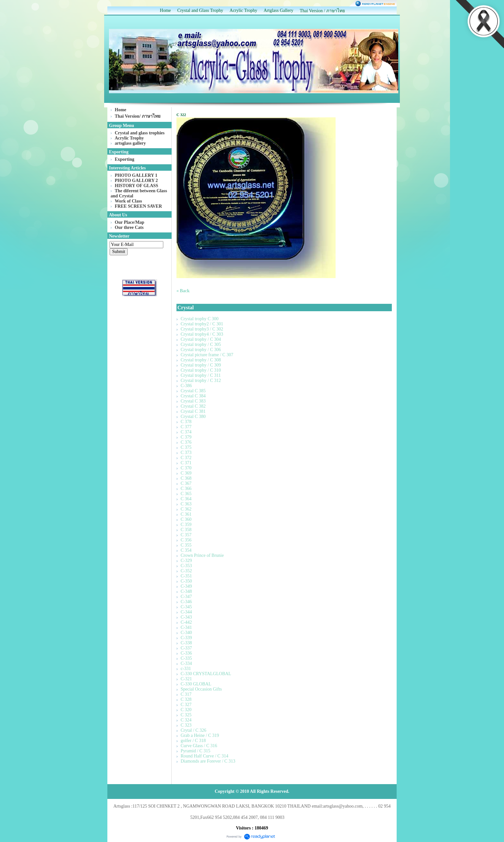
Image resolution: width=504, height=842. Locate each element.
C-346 (186, 602)
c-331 (186, 669)
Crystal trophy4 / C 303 (202, 334)
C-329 (186, 561)
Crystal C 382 (193, 406)
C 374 (186, 432)
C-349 (186, 586)
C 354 (186, 550)
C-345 (186, 607)
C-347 (186, 597)
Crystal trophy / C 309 (201, 365)
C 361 (186, 514)
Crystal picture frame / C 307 (207, 355)
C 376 (186, 442)
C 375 (186, 447)
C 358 (186, 530)
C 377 (186, 427)
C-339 (186, 638)
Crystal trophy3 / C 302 (202, 329)
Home (165, 10)
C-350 (186, 581)
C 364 (186, 499)
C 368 (186, 478)
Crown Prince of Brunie (202, 555)
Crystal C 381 (193, 411)
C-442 (186, 622)
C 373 (186, 453)
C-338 (186, 643)
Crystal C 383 (193, 401)
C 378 (186, 422)
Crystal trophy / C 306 (201, 350)
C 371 (186, 463)
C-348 (186, 591)
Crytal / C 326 (194, 730)
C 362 (186, 509)
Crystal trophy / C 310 (201, 370)
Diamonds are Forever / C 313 (208, 761)
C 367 (186, 483)
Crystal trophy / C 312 (201, 380)
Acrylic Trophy (243, 10)
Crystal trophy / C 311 (201, 375)
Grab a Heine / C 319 (200, 735)
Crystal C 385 (193, 391)
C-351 (186, 576)
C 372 (186, 458)
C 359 (186, 525)
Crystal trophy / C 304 (201, 339)
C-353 (186, 566)
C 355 (186, 545)
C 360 (186, 519)
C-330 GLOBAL (196, 684)
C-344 (186, 612)
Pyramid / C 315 (195, 751)
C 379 (186, 437)
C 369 (186, 473)
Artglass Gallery (278, 10)
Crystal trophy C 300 (200, 319)
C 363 (186, 504)
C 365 (186, 494)
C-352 (186, 571)
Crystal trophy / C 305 (201, 344)
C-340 (186, 633)
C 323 (186, 725)
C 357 (186, 535)
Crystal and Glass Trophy (200, 10)
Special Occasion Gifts (201, 689)
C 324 (186, 720)
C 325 (186, 715)
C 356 (186, 540)
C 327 (186, 705)
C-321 (186, 679)
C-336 (186, 653)
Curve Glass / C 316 (199, 746)
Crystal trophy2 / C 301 (202, 324)
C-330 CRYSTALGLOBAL (206, 674)
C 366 (186, 489)
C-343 (186, 617)
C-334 (186, 663)
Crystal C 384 (193, 396)
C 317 (186, 694)
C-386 (186, 386)
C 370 (186, 468)
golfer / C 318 (193, 741)
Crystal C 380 (193, 416)
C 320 (186, 710)
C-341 (186, 627)
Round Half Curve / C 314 (204, 756)
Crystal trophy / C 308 (201, 360)
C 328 (186, 699)
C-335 (186, 658)
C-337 (186, 648)
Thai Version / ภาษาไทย (322, 11)
